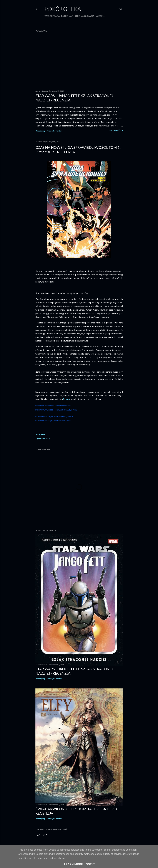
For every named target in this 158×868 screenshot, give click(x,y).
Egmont (67, 399)
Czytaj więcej (116, 130)
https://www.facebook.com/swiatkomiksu (53, 406)
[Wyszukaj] (121, 8)
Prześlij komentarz (55, 131)
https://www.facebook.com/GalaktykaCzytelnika (56, 410)
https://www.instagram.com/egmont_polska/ (54, 416)
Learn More (73, 864)
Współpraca (52, 16)
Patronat (67, 16)
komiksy (47, 438)
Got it (90, 864)
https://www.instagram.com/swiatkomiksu (53, 421)
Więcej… (100, 16)
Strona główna (84, 16)
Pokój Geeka (63, 9)
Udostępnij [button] (40, 131)
